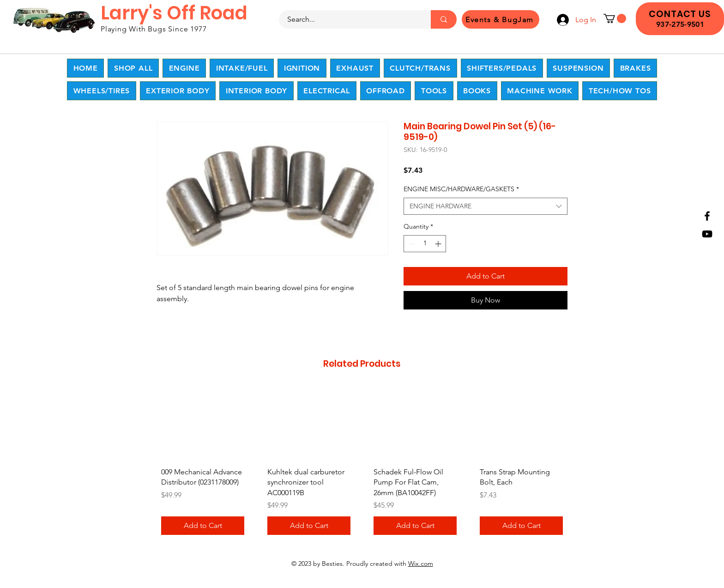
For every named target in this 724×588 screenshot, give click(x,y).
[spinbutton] (425, 244)
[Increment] (439, 244)
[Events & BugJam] (501, 19)
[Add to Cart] (203, 526)
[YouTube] (707, 234)
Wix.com (421, 564)
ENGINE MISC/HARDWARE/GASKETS (461, 189)
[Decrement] (411, 244)
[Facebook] (707, 216)
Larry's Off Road (174, 13)
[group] (362, 464)
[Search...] (349, 19)
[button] (615, 18)
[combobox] (486, 206)
